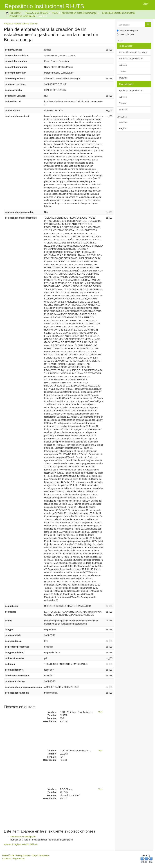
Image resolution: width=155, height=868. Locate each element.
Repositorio (15, 13)
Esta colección (125, 34)
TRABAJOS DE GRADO (36, 13)
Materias (123, 78)
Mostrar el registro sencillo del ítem (21, 24)
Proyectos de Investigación (22, 16)
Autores (123, 65)
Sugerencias (19, 859)
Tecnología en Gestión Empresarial (118, 13)
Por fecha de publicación (131, 59)
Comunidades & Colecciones (133, 52)
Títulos (122, 71)
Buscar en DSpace (127, 30)
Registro (123, 128)
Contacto (7, 859)
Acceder (123, 122)
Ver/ (100, 712)
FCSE (55, 13)
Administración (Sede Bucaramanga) (80, 13)
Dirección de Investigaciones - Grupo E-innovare (26, 855)
